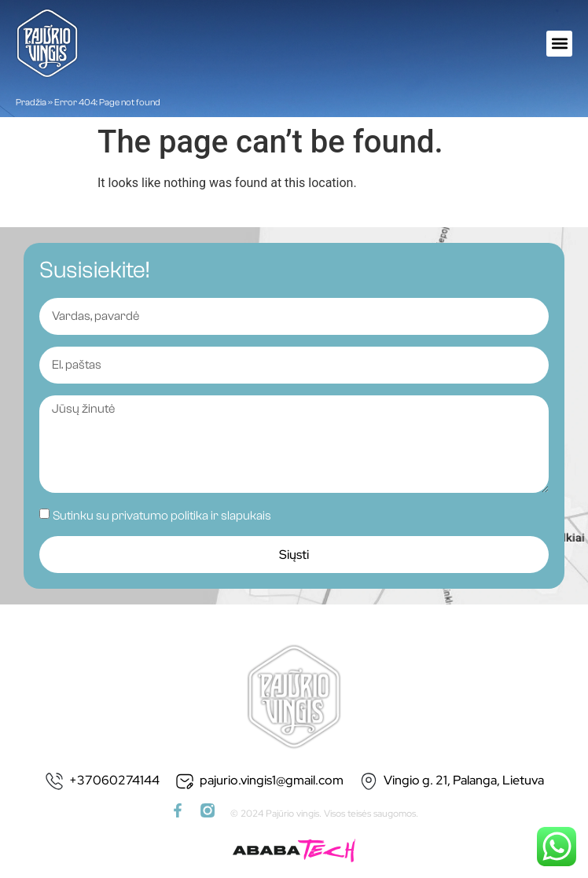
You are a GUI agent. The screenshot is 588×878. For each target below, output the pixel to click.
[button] (559, 44)
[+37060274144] (54, 781)
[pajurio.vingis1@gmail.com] (185, 781)
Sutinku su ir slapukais (162, 516)
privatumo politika (160, 516)
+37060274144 (114, 780)
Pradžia (31, 102)
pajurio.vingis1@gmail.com (272, 780)
